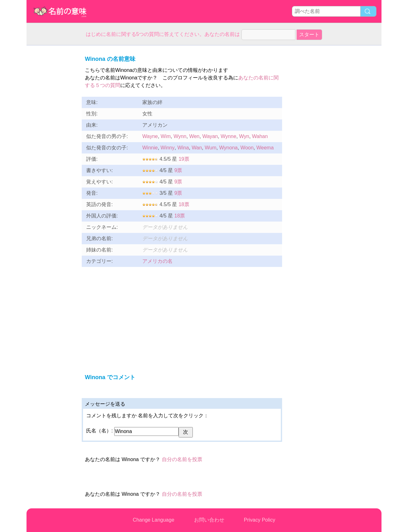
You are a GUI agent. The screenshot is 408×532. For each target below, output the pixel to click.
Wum (211, 148)
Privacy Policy (260, 520)
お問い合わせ (209, 520)
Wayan (210, 136)
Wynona (229, 148)
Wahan (260, 136)
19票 (184, 159)
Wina (183, 148)
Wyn (244, 136)
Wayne (150, 136)
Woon (247, 148)
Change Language (154, 520)
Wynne (228, 136)
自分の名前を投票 (182, 459)
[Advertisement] (52, 140)
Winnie (150, 148)
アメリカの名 (157, 261)
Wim (166, 136)
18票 (184, 204)
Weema (265, 148)
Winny (168, 148)
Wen (195, 136)
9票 (178, 170)
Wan (197, 148)
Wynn (180, 136)
